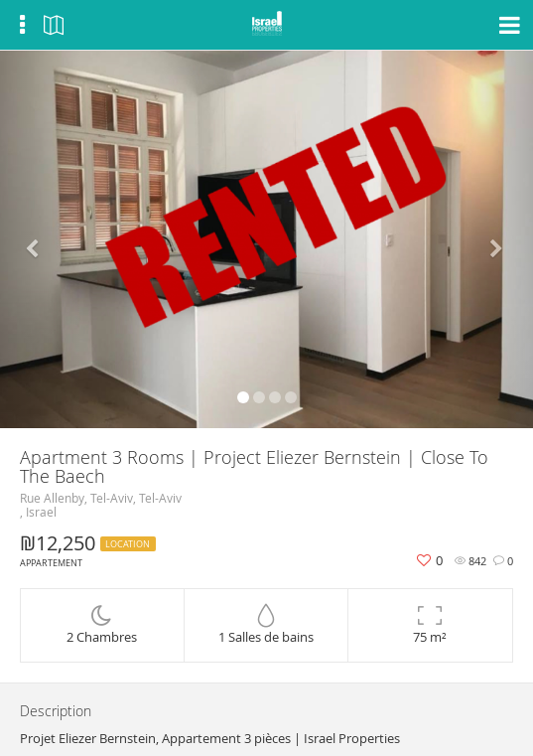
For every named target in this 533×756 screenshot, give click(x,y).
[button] (40, 239)
